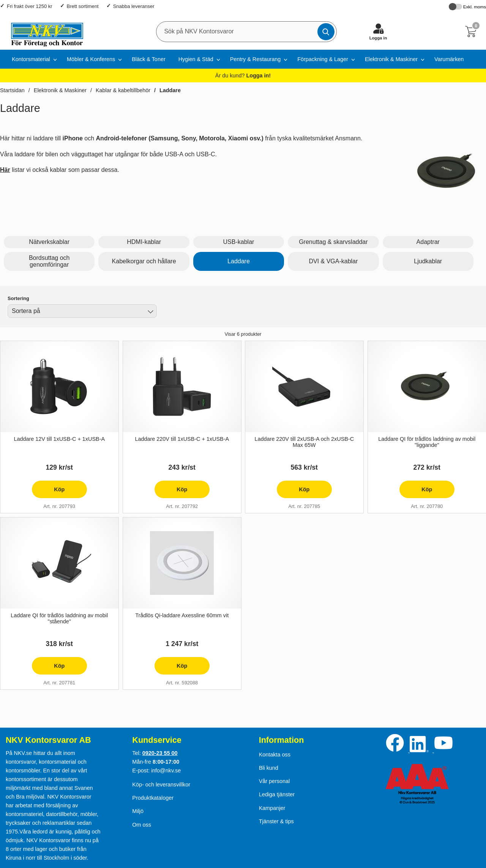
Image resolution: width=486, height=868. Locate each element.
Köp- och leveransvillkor (161, 785)
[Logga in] (378, 31)
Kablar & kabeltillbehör (123, 90)
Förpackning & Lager (323, 59)
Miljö (138, 811)
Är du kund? (243, 75)
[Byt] (150, 312)
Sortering (18, 298)
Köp (48, 492)
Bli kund (269, 768)
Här (5, 170)
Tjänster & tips (276, 821)
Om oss (142, 825)
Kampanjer (272, 808)
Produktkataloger (153, 798)
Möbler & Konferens (91, 59)
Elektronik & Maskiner (391, 59)
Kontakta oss (275, 755)
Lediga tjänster (277, 794)
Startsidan (12, 90)
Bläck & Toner (149, 59)
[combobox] (82, 311)
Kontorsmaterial (31, 59)
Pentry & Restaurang (256, 59)
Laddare (170, 90)
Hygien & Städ (196, 59)
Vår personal (275, 781)
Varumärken (449, 59)
